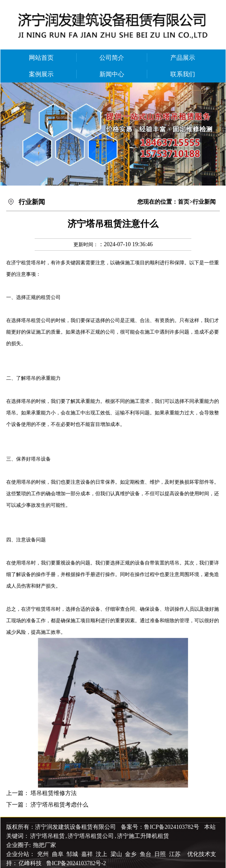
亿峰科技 (30, 863)
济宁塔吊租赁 (47, 836)
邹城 (73, 854)
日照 (161, 854)
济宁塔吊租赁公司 (91, 836)
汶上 (102, 854)
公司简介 (112, 58)
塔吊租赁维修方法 (54, 793)
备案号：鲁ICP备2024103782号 (160, 827)
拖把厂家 (45, 845)
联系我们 (183, 74)
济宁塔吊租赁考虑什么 (59, 805)
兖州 (44, 854)
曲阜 (59, 854)
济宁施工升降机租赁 (143, 836)
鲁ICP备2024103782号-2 (76, 863)
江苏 (176, 854)
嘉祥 (88, 854)
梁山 (117, 854)
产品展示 (183, 58)
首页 (184, 202)
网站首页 (41, 58)
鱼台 (146, 854)
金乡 (132, 854)
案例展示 (41, 74)
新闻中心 (112, 74)
